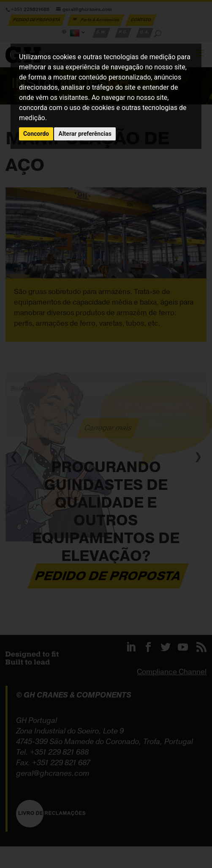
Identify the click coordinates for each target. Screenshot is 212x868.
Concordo (36, 134)
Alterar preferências (85, 134)
